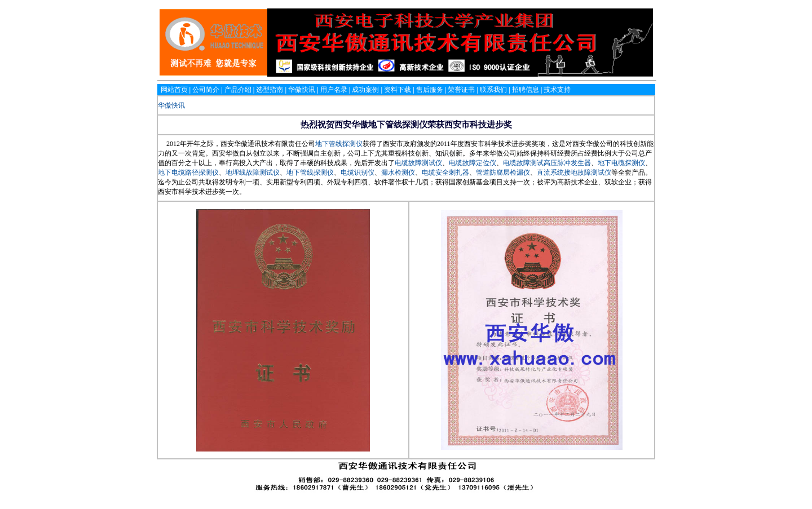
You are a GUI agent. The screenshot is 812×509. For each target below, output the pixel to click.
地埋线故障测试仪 (253, 172)
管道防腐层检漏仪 (503, 172)
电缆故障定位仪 (473, 163)
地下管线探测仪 (339, 144)
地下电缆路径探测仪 (188, 172)
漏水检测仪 (398, 172)
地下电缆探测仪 (621, 163)
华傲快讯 (171, 105)
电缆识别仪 (358, 172)
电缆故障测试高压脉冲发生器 (547, 163)
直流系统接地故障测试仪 (574, 172)
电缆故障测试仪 (418, 163)
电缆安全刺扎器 (445, 172)
